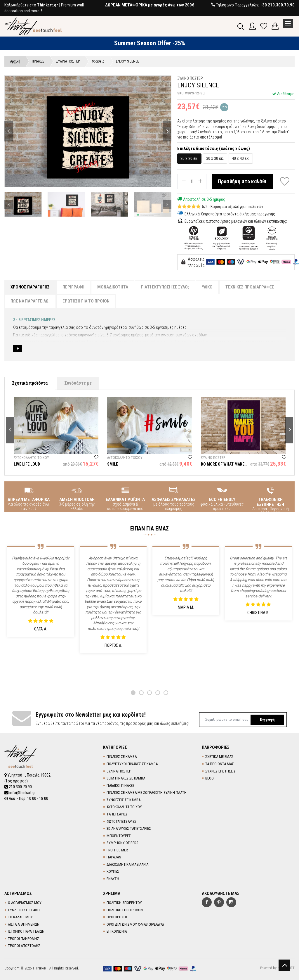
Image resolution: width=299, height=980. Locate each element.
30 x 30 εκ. (215, 158)
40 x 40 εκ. (241, 158)
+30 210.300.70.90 (277, 5)
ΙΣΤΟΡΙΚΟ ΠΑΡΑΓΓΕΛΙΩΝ (26, 931)
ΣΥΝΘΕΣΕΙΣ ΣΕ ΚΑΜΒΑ (124, 800)
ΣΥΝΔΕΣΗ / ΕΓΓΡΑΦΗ (24, 910)
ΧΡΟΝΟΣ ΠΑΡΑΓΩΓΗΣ (30, 287)
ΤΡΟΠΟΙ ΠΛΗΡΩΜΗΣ (24, 939)
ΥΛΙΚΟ (207, 287)
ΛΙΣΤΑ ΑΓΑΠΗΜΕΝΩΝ (24, 924)
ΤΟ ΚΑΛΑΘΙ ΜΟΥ (20, 917)
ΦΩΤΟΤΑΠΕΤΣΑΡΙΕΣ (121, 821)
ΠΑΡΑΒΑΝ (114, 857)
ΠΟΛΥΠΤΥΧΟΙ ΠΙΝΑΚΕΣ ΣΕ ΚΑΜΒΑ (132, 764)
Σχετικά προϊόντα (30, 383)
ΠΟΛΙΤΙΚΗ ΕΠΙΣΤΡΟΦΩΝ (125, 910)
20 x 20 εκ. (189, 158)
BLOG (210, 778)
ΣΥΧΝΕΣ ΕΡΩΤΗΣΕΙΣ (220, 771)
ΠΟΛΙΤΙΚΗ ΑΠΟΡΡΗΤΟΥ (124, 903)
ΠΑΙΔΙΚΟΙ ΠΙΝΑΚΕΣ (121, 785)
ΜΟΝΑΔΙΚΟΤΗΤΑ (113, 287)
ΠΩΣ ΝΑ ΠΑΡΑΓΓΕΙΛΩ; (30, 301)
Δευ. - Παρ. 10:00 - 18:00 (26, 798)
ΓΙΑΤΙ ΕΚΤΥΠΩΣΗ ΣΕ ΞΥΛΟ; (165, 287)
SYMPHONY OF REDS (122, 843)
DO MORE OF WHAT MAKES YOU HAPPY (224, 466)
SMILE (113, 464)
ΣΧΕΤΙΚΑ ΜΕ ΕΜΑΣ (219, 757)
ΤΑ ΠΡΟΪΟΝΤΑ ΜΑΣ (220, 764)
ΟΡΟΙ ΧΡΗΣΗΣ (117, 917)
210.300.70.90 (18, 787)
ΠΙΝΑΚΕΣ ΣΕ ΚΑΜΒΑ (122, 757)
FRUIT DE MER (117, 850)
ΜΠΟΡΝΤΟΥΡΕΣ (119, 836)
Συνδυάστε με (78, 383)
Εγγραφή (267, 720)
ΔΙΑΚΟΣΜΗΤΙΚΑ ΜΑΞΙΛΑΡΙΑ (127, 864)
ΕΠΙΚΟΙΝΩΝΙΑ (117, 931)
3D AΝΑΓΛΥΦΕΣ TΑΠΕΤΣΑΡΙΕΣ (129, 828)
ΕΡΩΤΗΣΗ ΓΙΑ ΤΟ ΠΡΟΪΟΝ (86, 301)
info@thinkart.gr (20, 793)
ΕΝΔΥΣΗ (113, 879)
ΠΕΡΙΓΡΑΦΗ (73, 287)
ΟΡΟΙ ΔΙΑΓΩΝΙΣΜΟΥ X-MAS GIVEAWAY (135, 924)
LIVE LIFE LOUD (27, 464)
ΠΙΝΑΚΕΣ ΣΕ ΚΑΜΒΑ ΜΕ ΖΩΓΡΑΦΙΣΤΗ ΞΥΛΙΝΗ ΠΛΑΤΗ (147, 793)
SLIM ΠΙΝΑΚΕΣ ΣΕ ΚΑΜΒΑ (126, 778)
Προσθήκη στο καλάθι (242, 181)
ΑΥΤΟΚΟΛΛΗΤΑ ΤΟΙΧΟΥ (124, 807)
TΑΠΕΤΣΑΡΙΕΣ (117, 814)
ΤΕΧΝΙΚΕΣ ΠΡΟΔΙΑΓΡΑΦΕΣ (250, 287)
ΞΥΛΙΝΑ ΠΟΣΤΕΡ (119, 771)
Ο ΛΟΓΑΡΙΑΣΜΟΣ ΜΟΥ (25, 903)
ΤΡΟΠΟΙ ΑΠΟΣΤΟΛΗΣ (24, 946)
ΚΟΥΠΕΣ (113, 871)
